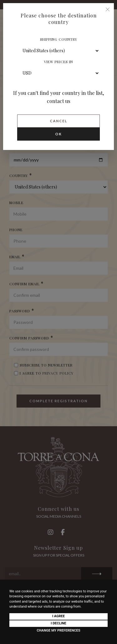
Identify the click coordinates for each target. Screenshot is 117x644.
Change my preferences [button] (58, 630)
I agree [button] (58, 616)
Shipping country (59, 39)
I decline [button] (59, 623)
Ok (58, 134)
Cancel (59, 121)
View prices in (58, 62)
